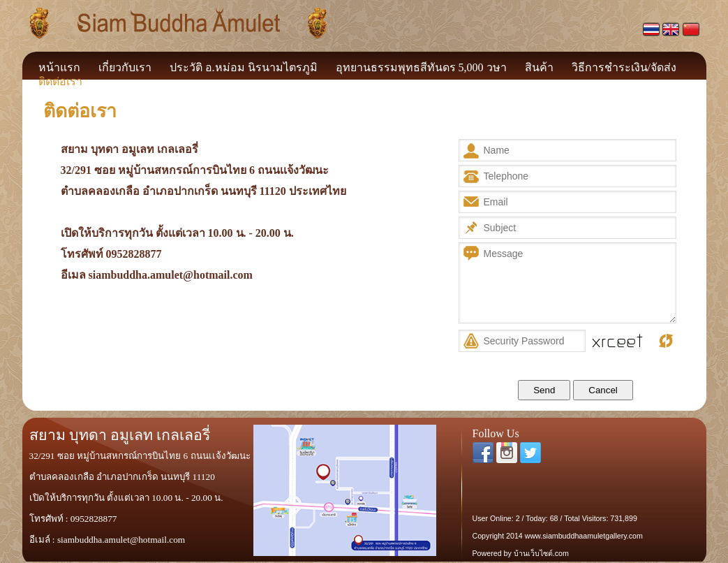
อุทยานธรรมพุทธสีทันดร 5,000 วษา (421, 67)
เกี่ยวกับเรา (125, 67)
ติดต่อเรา (60, 81)
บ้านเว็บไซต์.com (541, 553)
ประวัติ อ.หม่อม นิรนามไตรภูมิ (244, 67)
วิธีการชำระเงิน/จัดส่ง (624, 67)
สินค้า (539, 67)
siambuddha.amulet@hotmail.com (171, 275)
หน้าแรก (59, 67)
